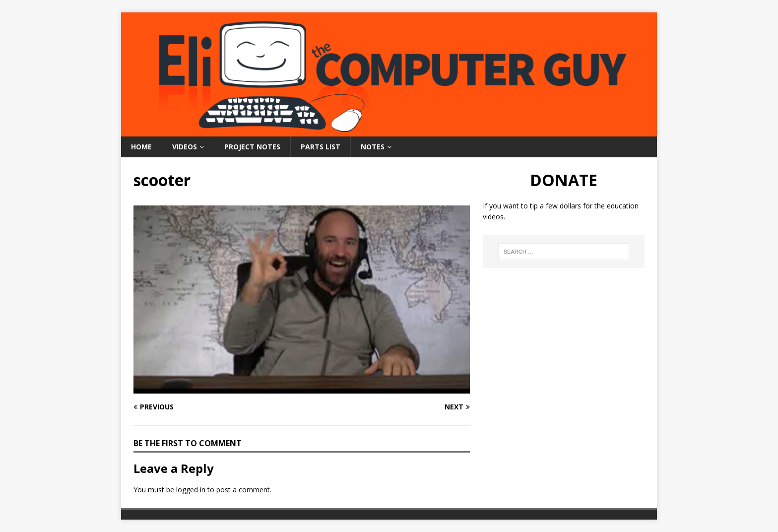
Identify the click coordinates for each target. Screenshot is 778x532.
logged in (191, 490)
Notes (373, 147)
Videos (185, 147)
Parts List (321, 147)
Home (141, 147)
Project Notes (252, 147)
